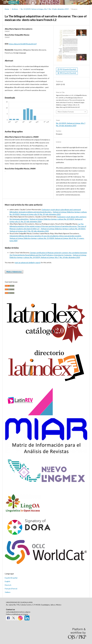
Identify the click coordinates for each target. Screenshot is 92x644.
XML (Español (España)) (68, 73)
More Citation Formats (66, 112)
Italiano (8, 592)
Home (7, 9)
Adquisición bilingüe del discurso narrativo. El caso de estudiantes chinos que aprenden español (45, 236)
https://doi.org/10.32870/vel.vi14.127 (23, 44)
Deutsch (8, 585)
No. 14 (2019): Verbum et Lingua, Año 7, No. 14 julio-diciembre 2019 (45, 9)
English (7, 581)
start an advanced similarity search (28, 262)
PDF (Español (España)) (68, 69)
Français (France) (11, 589)
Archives (15, 9)
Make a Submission (14, 272)
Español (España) (11, 578)
